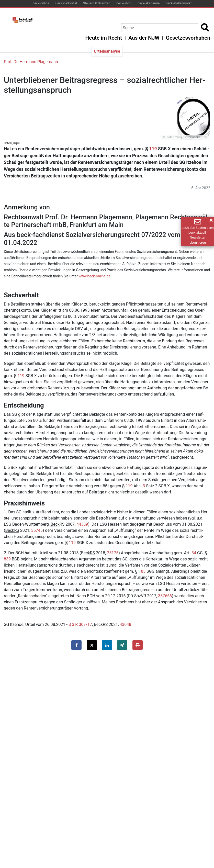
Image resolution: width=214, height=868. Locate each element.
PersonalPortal (66, 3)
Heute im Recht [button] (104, 38)
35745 (37, 530)
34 (194, 553)
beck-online (41, 3)
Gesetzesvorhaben (188, 38)
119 (153, 149)
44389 (82, 524)
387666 (165, 596)
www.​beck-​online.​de (94, 276)
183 (142, 571)
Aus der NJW (144, 38)
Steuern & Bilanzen (97, 3)
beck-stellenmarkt (179, 3)
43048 (125, 624)
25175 (113, 553)
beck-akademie (149, 3)
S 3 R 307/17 (80, 624)
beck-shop (124, 3)
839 (7, 559)
